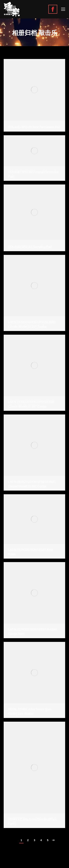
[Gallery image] (34, 90)
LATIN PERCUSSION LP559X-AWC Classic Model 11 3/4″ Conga (32, 484)
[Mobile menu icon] (63, 9)
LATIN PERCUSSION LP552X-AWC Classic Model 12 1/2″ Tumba (32, 324)
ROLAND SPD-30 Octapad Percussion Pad (34, 174)
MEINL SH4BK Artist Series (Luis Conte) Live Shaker (30, 711)
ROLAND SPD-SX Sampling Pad (30, 247)
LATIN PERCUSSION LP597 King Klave (31, 552)
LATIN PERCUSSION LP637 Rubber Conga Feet (32, 632)
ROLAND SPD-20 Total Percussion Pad (34, 127)
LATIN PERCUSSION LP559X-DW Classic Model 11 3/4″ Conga (31, 404)
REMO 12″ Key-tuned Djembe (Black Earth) (32, 821)
